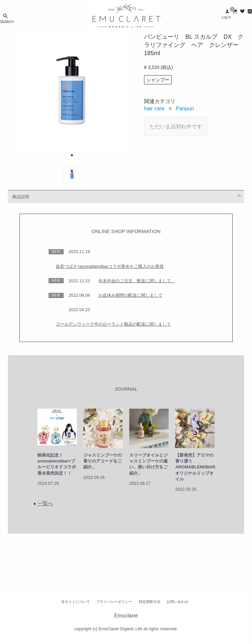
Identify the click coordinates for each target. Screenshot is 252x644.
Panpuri (185, 108)
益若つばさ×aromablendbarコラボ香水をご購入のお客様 (110, 266)
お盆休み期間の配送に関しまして (130, 295)
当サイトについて (75, 602)
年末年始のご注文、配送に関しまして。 (137, 281)
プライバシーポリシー (114, 602)
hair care (154, 108)
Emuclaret (126, 616)
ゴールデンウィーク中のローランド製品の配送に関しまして (113, 324)
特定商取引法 (150, 602)
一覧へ (45, 503)
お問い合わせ (178, 602)
